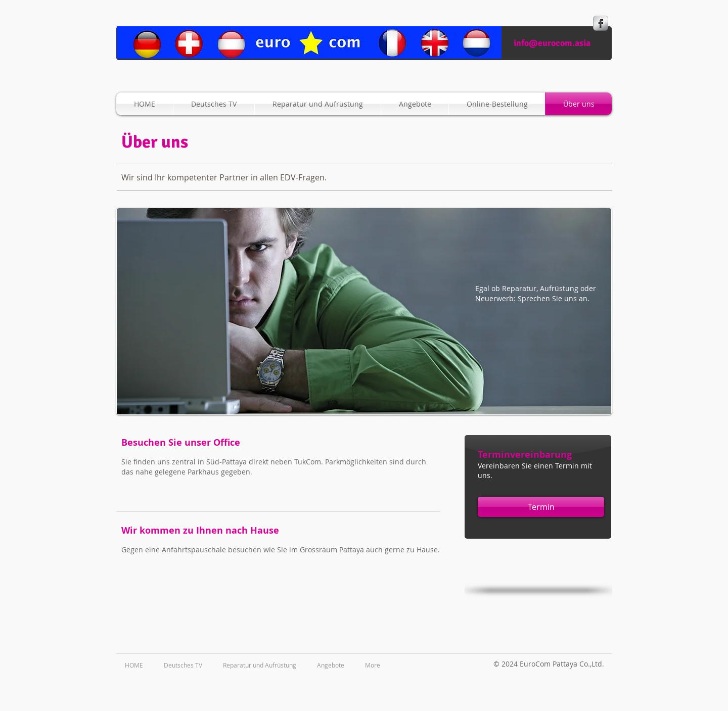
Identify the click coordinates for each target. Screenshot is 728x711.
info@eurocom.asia (552, 43)
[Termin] (541, 507)
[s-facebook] (601, 23)
